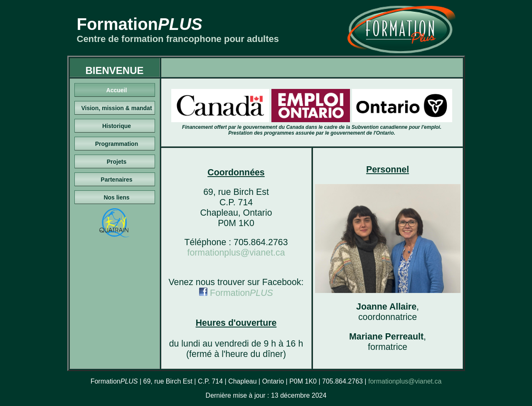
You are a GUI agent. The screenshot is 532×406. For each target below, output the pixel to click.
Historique (117, 126)
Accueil (117, 90)
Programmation (117, 144)
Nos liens (116, 197)
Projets (117, 162)
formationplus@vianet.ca (236, 253)
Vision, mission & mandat (116, 108)
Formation (236, 293)
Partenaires (116, 180)
